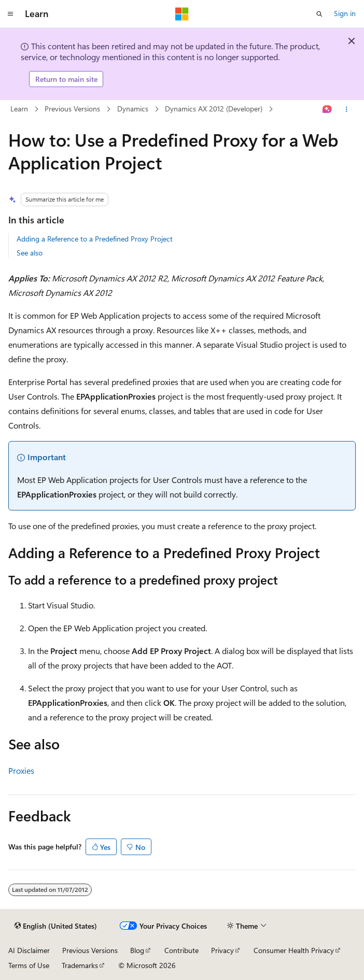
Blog (137, 950)
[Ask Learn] (327, 109)
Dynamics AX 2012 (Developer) (214, 109)
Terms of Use (29, 965)
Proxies (21, 770)
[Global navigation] (10, 14)
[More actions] (347, 109)
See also (30, 253)
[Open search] (319, 14)
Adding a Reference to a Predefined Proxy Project (95, 239)
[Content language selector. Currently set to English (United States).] (56, 926)
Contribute (181, 950)
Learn (19, 109)
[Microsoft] (182, 14)
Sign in (345, 13)
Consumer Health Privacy (294, 950)
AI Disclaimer (29, 950)
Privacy (222, 950)
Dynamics (133, 109)
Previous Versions (72, 109)
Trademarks (80, 965)
